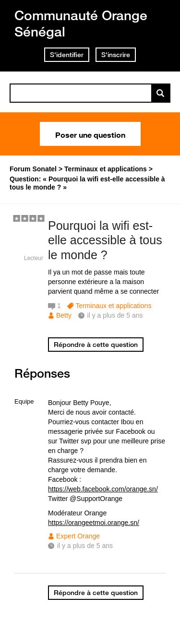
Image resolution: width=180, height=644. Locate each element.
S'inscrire (116, 55)
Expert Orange (78, 536)
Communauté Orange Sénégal (81, 23)
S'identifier (67, 55)
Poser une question (90, 134)
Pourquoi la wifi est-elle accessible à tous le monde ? (105, 240)
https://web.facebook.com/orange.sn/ (103, 489)
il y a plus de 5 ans (85, 546)
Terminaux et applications (113, 306)
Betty (64, 315)
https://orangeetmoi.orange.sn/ (94, 523)
